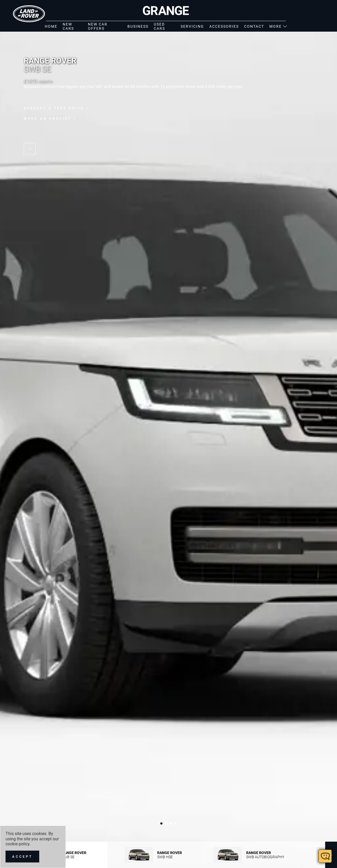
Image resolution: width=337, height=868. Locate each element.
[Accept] (22, 857)
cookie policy (18, 844)
